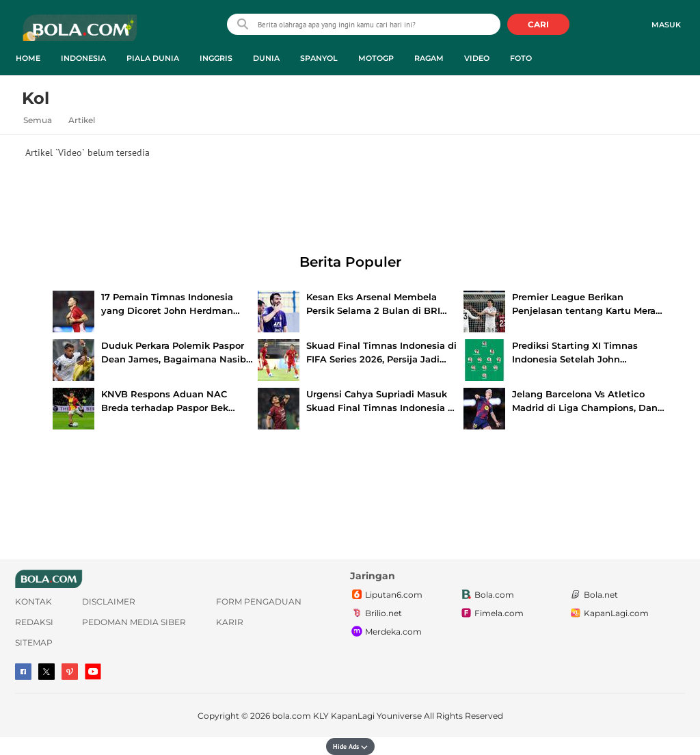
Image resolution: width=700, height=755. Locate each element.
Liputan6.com (386, 595)
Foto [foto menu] (521, 58)
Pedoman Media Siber (134, 622)
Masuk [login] (666, 25)
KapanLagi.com (609, 613)
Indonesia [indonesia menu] (83, 58)
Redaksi (34, 622)
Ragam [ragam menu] (429, 58)
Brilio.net (376, 613)
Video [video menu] (477, 58)
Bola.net (593, 595)
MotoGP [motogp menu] (376, 58)
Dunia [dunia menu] (266, 58)
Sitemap (34, 643)
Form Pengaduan (259, 601)
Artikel (82, 120)
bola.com (292, 716)
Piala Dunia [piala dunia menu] (153, 58)
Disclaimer (109, 601)
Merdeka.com (386, 632)
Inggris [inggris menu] (216, 58)
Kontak (33, 601)
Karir (230, 622)
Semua (38, 120)
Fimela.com (492, 613)
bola (80, 34)
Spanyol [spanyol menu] (319, 58)
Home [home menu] (28, 58)
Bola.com (487, 595)
